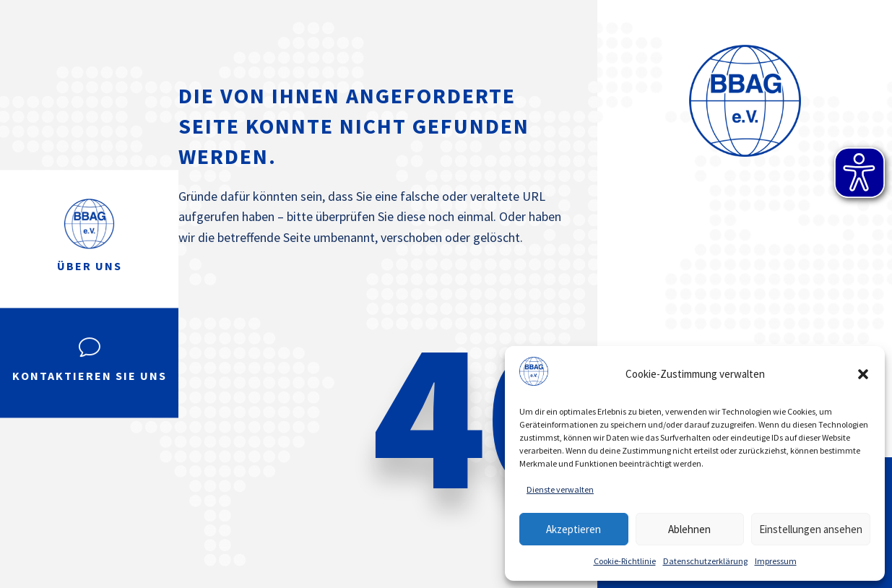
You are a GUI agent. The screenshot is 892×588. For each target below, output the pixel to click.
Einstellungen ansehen (811, 529)
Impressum (776, 561)
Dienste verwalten (560, 489)
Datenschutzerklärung (705, 561)
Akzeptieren (573, 529)
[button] (863, 374)
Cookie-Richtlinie (625, 561)
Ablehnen (689, 529)
